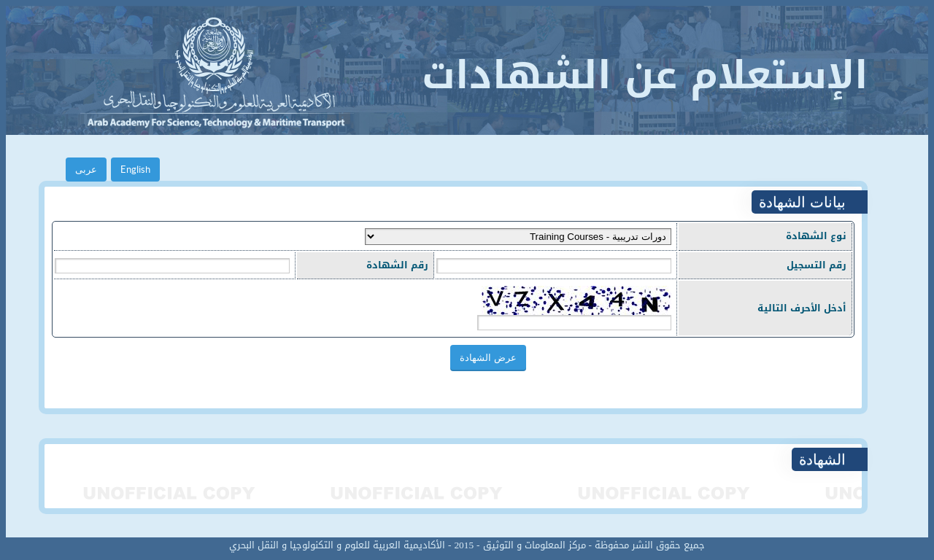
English (135, 170)
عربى (86, 170)
